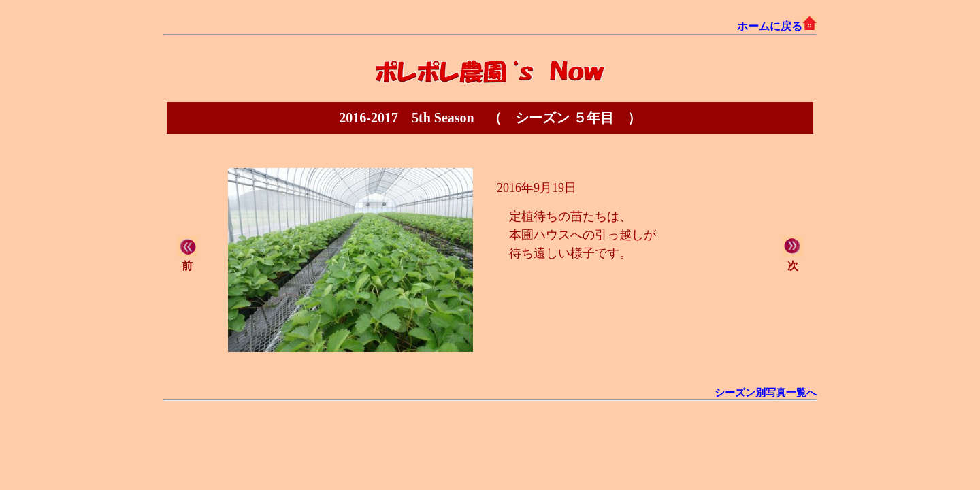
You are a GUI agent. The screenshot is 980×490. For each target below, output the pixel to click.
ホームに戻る (777, 26)
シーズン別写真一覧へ (766, 393)
